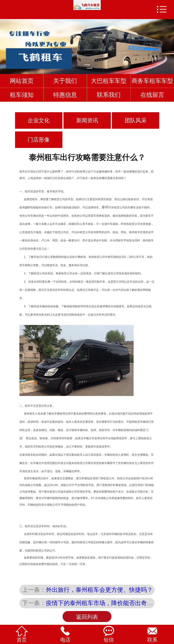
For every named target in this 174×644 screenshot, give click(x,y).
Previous (4, 44)
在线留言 (152, 95)
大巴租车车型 (109, 81)
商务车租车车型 (152, 81)
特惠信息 (65, 95)
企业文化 (39, 120)
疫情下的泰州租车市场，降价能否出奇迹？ (102, 603)
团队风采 (136, 120)
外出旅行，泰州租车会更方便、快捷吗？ (99, 590)
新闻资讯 (87, 120)
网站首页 (22, 81)
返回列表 (87, 617)
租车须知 (22, 95)
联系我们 (109, 95)
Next (170, 44)
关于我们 (65, 81)
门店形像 (39, 140)
